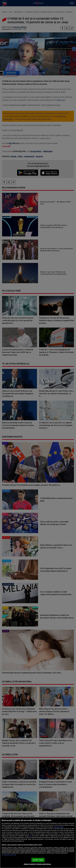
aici (30, 836)
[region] (38, 843)
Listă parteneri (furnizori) (9, 855)
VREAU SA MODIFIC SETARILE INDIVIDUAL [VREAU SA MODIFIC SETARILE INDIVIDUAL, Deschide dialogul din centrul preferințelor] (37, 864)
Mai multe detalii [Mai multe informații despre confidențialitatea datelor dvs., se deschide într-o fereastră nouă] (59, 827)
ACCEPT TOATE (38, 860)
